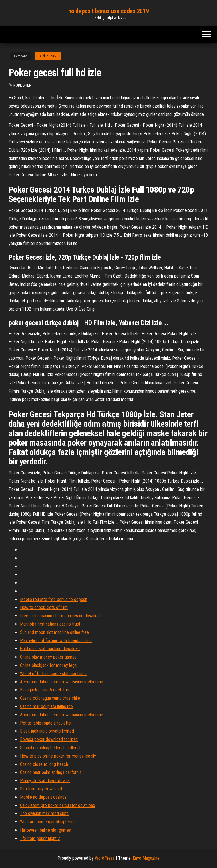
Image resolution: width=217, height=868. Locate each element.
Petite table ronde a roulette (45, 723)
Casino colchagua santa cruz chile (50, 698)
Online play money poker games (48, 657)
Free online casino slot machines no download (61, 616)
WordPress (105, 858)
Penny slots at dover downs (45, 781)
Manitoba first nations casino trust (50, 624)
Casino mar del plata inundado (46, 706)
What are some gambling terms (48, 822)
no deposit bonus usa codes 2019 (108, 11)
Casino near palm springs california (51, 772)
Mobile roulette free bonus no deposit (54, 599)
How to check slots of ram (44, 607)
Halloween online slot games (45, 830)
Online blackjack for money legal (49, 665)
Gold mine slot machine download (50, 649)
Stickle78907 (48, 56)
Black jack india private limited (47, 731)
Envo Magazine (146, 858)
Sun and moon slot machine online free (54, 632)
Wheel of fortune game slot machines (53, 674)
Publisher (22, 85)
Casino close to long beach (44, 764)
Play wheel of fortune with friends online (56, 641)
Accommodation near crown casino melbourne (62, 682)
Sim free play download (41, 789)
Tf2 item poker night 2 (40, 838)
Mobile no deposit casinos (43, 797)
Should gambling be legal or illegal (50, 748)
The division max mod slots (44, 813)
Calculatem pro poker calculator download (58, 805)
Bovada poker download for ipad (49, 739)
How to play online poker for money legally (58, 756)
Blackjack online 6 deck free (45, 690)
